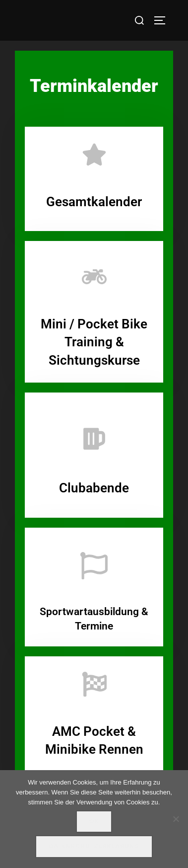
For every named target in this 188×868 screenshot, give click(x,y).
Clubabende (94, 488)
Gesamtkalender (94, 202)
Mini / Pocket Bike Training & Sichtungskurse (94, 342)
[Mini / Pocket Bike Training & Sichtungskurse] (94, 277)
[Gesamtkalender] (94, 155)
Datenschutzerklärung (94, 846)
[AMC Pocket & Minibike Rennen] (94, 684)
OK (94, 821)
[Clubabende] (94, 439)
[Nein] (176, 819)
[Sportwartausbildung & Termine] (94, 566)
